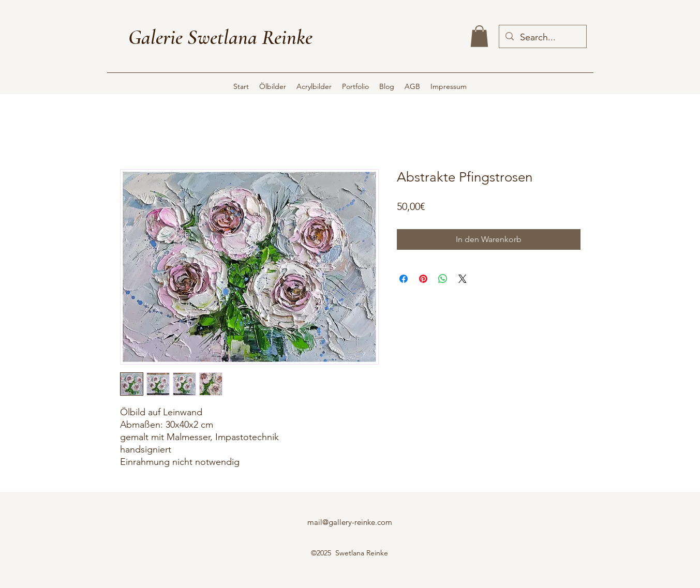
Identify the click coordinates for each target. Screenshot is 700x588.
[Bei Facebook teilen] (404, 279)
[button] (479, 36)
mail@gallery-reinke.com (350, 522)
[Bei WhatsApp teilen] (443, 279)
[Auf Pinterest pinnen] (423, 279)
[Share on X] (463, 279)
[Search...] (542, 38)
